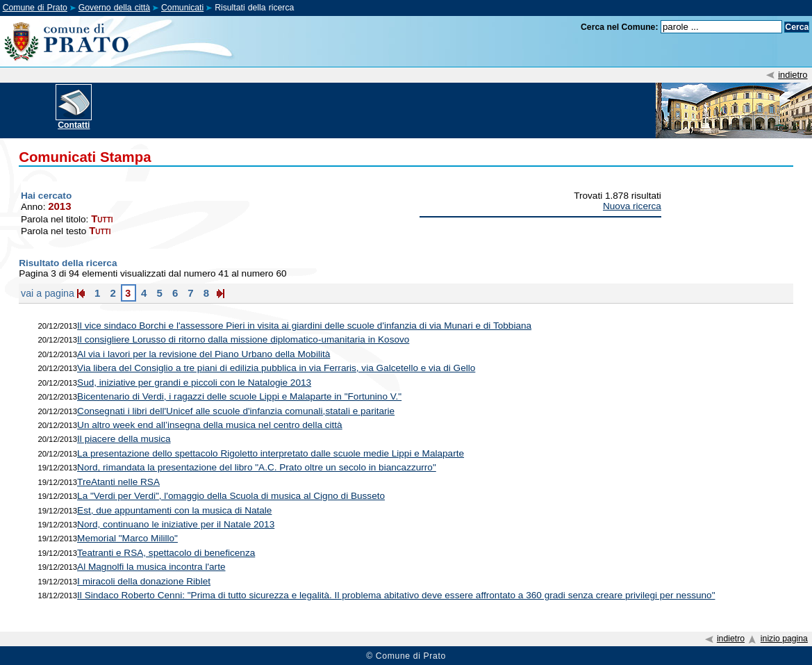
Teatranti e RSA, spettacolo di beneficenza (166, 553)
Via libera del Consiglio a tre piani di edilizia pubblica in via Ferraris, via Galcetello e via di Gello (276, 368)
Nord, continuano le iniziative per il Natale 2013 (176, 524)
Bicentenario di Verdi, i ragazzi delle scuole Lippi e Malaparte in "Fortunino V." (239, 396)
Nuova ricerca (632, 206)
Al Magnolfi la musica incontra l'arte (151, 567)
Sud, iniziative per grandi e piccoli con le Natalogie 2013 (194, 383)
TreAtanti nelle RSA (118, 482)
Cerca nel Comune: (620, 27)
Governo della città (114, 8)
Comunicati (182, 8)
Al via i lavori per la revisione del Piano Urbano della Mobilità (204, 354)
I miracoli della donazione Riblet (144, 581)
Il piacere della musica (124, 439)
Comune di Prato (35, 8)
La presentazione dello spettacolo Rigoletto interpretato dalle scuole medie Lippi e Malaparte (271, 453)
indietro (793, 75)
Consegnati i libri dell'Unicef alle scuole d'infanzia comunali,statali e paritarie (236, 411)
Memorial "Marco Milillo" (127, 538)
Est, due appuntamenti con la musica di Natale (174, 510)
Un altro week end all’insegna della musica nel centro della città (210, 425)
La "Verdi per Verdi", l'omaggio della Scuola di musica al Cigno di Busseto (231, 496)
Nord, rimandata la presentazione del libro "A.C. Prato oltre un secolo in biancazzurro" (257, 467)
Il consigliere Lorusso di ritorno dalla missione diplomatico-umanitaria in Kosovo (243, 339)
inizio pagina (784, 639)
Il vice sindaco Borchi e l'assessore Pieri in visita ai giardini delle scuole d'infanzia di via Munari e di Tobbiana (304, 326)
